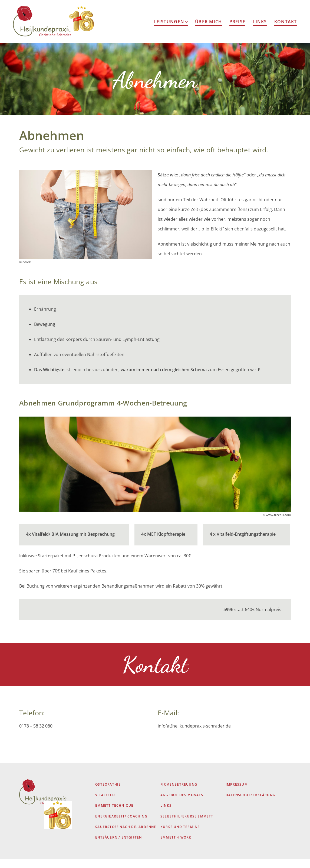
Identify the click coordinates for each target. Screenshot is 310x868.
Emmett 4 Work (176, 846)
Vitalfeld (105, 804)
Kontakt (286, 22)
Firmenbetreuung (179, 793)
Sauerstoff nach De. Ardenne (126, 836)
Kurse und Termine (180, 836)
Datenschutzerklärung (250, 804)
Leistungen (171, 22)
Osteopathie (108, 793)
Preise (238, 22)
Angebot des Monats (182, 804)
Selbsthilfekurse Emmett (187, 825)
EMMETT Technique (114, 814)
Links (260, 22)
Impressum (237, 793)
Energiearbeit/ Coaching (121, 825)
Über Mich (209, 22)
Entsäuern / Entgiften (118, 846)
